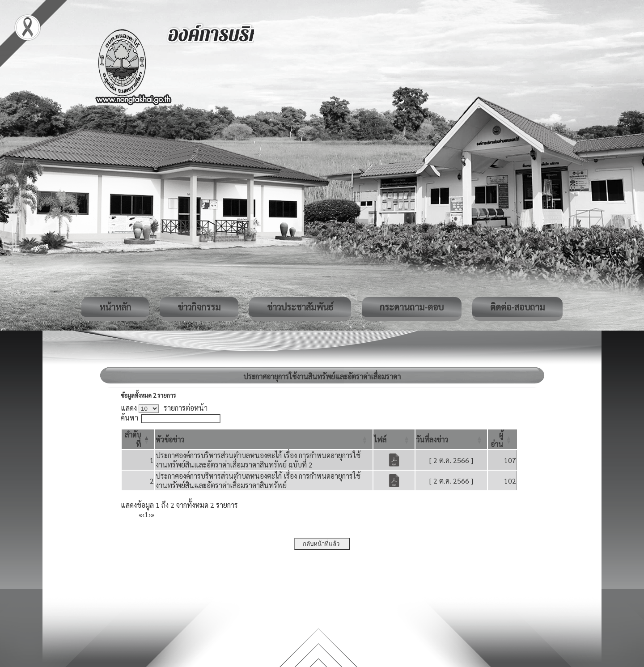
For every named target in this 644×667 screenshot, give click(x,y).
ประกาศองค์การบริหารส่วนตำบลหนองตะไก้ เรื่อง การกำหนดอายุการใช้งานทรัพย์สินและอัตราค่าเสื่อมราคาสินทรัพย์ (258, 480)
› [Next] (150, 514)
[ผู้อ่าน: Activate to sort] (502, 439)
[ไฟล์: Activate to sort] (394, 439)
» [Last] (153, 514)
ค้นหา (129, 418)
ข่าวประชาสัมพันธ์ (300, 307)
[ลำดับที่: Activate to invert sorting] (138, 439)
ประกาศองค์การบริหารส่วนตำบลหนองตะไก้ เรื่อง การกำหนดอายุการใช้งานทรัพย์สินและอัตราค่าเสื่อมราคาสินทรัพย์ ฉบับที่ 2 (258, 460)
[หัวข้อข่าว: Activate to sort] (264, 439)
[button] (170, 440)
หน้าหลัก (115, 307)
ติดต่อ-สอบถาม (517, 307)
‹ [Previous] (143, 514)
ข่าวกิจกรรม (199, 307)
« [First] (140, 514)
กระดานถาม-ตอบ (412, 307)
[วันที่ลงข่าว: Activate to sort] (451, 439)
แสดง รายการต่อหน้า (164, 408)
